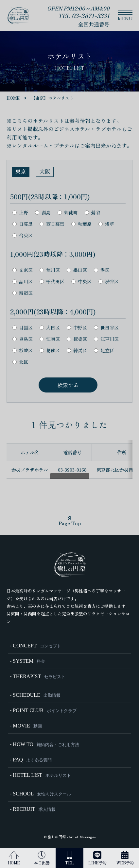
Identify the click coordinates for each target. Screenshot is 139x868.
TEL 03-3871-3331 (84, 15)
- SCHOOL (40, 794)
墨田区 (77, 270)
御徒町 (68, 213)
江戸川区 (106, 339)
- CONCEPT (35, 646)
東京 (21, 171)
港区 (102, 270)
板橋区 (77, 339)
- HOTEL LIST (40, 775)
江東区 (50, 339)
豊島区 (23, 339)
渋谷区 (109, 282)
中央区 (81, 282)
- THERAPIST (38, 676)
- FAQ (31, 760)
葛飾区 (50, 351)
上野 (20, 213)
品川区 (23, 282)
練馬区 (77, 351)
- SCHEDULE (35, 695)
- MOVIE (26, 726)
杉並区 (23, 351)
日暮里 (23, 224)
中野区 (77, 328)
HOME (14, 858)
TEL (69, 858)
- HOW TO (44, 744)
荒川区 (50, 270)
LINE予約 (97, 858)
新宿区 (23, 293)
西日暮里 (52, 224)
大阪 (45, 171)
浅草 (106, 224)
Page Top (70, 521)
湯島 (43, 213)
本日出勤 (42, 858)
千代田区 (52, 282)
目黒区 (23, 328)
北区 (20, 362)
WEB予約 (125, 858)
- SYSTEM (27, 661)
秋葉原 (81, 224)
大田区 (50, 328)
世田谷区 (106, 328)
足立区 (104, 351)
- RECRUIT (33, 809)
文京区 (23, 270)
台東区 (23, 235)
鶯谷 (93, 213)
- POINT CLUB (43, 710)
